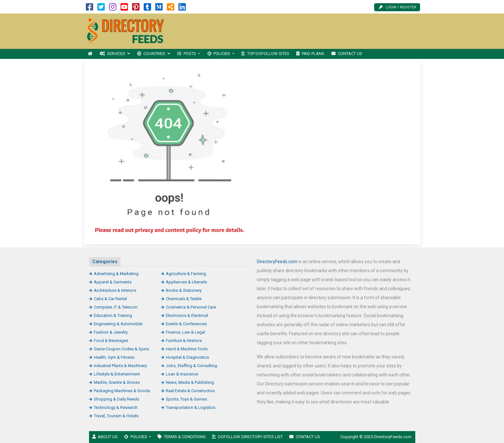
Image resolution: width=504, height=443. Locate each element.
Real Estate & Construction (190, 391)
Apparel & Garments (113, 282)
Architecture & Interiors (115, 290)
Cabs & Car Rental (110, 299)
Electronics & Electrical (187, 315)
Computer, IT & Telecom (116, 307)
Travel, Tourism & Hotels (116, 416)
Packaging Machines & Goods (122, 391)
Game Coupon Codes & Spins (122, 349)
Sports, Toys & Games (186, 399)
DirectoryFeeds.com (277, 262)
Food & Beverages (111, 341)
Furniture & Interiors (184, 341)
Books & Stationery (184, 290)
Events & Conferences (186, 324)
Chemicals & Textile (184, 299)
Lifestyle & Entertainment (117, 374)
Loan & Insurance (182, 374)
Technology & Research (116, 407)
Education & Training (113, 315)
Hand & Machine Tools (187, 349)
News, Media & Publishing (190, 382)
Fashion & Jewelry (111, 332)
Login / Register (398, 7)
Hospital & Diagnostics (187, 357)
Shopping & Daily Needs (117, 399)
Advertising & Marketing (116, 274)
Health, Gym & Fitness (114, 357)
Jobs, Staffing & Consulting (191, 366)
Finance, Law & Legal (185, 332)
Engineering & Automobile (118, 324)
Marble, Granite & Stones (117, 382)
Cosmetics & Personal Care (191, 307)
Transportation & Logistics (191, 407)
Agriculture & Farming (186, 274)
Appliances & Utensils (186, 282)
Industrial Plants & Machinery (120, 366)
